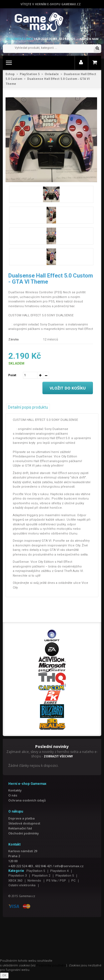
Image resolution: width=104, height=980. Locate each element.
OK (4, 975)
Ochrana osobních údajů (27, 800)
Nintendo (34, 881)
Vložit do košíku (68, 388)
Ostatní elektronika (22, 885)
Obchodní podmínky (24, 833)
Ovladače (52, 74)
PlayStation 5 (30, 74)
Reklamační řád (20, 828)
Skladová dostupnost (24, 823)
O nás (13, 795)
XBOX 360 (15, 881)
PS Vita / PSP (56, 881)
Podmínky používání (51, 965)
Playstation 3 (17, 876)
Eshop (10, 74)
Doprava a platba (21, 818)
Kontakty (15, 790)
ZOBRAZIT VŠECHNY (58, 756)
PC (73, 881)
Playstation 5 (65, 876)
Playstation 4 (59, 871)
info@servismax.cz (69, 866)
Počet (12, 375)
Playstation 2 (41, 876)
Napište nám (89, 39)
